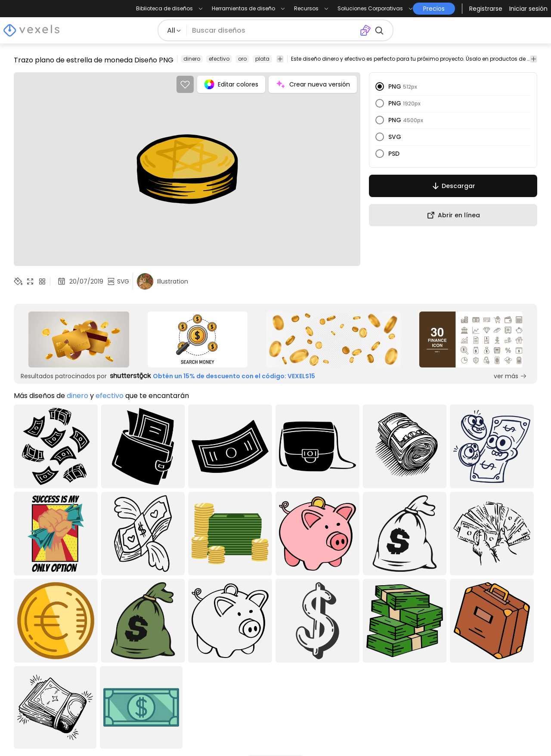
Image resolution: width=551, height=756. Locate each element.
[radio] (380, 86)
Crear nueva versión (313, 84)
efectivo (219, 59)
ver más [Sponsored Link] (510, 376)
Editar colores (231, 84)
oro (242, 59)
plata (262, 59)
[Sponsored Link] (79, 339)
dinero (192, 59)
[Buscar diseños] (273, 31)
